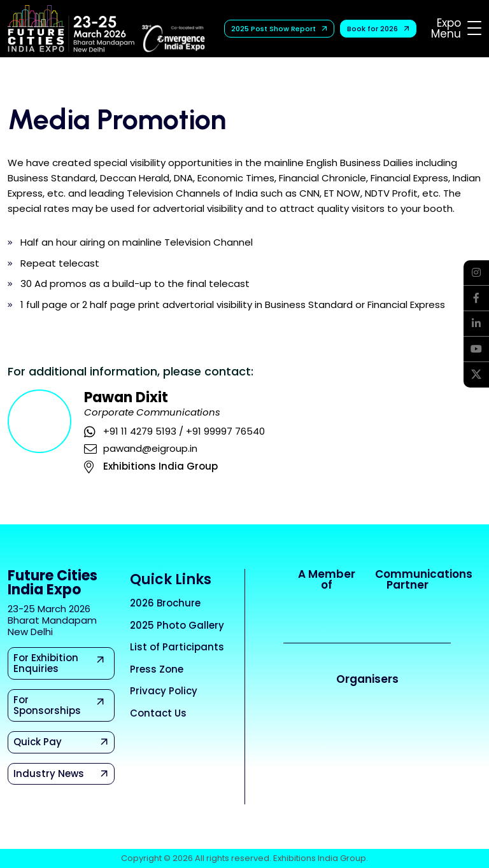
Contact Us (158, 713)
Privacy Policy (164, 691)
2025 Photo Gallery (177, 625)
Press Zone (157, 669)
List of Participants (177, 647)
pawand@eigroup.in (150, 448)
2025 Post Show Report (280, 29)
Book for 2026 (379, 29)
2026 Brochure (165, 603)
